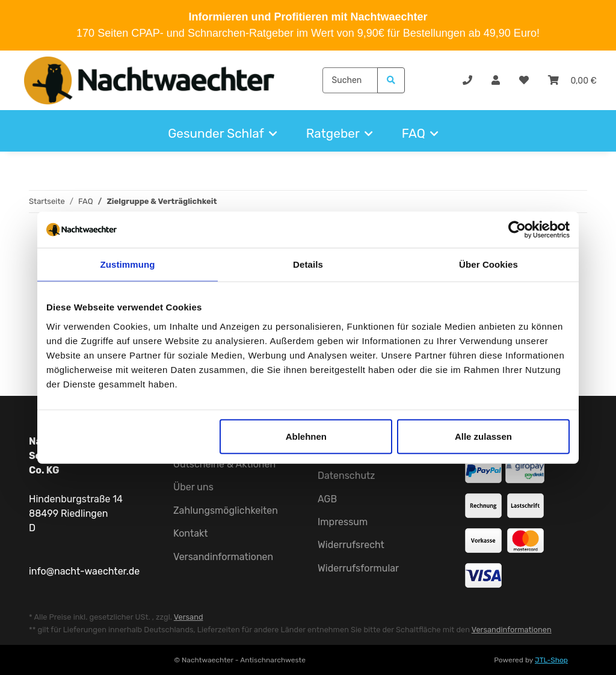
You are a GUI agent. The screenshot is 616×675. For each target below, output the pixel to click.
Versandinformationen (223, 557)
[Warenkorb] (573, 81)
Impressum (343, 522)
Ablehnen (306, 436)
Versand (189, 617)
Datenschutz (346, 476)
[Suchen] (350, 80)
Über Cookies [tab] (488, 264)
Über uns (193, 487)
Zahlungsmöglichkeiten (226, 510)
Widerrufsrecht (351, 545)
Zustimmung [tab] (128, 264)
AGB (327, 499)
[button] (496, 81)
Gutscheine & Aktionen (224, 464)
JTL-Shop (551, 660)
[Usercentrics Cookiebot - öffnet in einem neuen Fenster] (517, 230)
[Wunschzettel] (524, 81)
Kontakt (191, 533)
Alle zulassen (483, 436)
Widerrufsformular (358, 568)
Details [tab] (308, 264)
